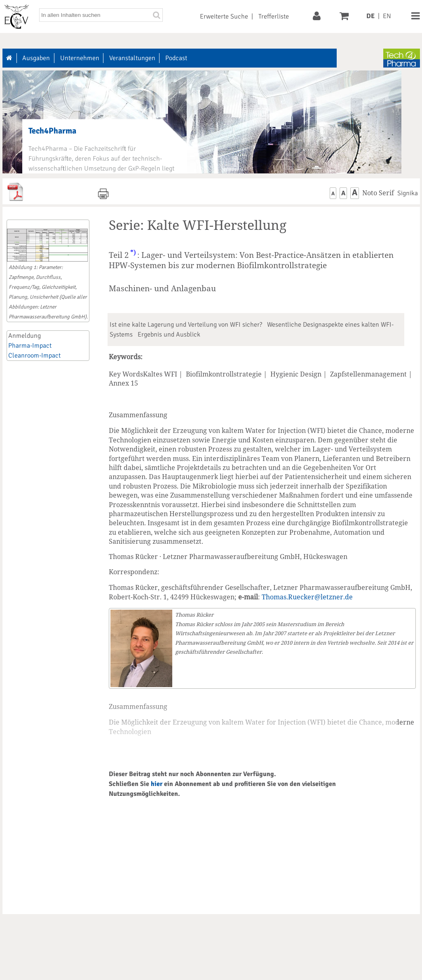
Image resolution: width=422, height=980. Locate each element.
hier (157, 784)
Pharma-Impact (30, 346)
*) (133, 253)
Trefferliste (274, 16)
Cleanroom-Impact (34, 356)
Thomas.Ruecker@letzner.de (307, 597)
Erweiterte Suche (224, 16)
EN (387, 16)
